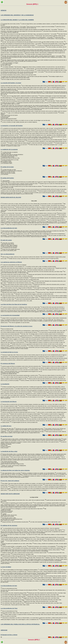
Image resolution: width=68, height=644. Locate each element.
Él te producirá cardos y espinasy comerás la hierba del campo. (24, 184)
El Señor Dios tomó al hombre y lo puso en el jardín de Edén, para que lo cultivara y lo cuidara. (24, 101)
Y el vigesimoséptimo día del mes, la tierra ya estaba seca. (24, 422)
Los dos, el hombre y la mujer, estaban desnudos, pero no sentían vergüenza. (20, 122)
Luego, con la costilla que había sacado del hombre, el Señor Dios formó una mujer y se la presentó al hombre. (33, 113)
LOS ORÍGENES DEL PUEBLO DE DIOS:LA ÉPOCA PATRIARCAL (20, 624)
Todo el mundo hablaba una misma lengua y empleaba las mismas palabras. (20, 570)
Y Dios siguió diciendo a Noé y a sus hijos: (11, 473)
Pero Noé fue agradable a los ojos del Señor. (19, 323)
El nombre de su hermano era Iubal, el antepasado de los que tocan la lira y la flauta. (28, 235)
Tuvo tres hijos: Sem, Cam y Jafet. (58, 331)
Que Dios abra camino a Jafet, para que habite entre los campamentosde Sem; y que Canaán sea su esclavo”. (12, 520)
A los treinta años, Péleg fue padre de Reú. (12, 598)
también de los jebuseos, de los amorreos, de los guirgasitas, (43, 546)
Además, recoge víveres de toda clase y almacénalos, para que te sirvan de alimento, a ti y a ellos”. (34, 347)
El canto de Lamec (6, 240)
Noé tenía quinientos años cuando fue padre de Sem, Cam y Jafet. (17, 301)
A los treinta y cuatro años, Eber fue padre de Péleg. (15, 596)
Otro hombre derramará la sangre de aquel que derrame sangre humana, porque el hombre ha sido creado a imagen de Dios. (12, 463)
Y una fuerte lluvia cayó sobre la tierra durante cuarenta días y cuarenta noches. (21, 375)
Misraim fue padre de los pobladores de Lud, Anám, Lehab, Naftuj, (18, 544)
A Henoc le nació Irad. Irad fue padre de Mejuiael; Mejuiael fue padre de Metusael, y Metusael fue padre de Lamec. (34, 232)
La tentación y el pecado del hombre (12, 126)
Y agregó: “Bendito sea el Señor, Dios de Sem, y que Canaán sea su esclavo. (9, 516)
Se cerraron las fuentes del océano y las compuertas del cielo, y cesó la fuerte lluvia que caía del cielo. (42, 406)
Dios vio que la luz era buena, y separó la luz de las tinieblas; (41, 27)
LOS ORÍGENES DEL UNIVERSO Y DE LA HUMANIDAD (17, 15)
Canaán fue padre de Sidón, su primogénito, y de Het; (15, 546)
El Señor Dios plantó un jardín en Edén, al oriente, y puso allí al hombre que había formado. (22, 92)
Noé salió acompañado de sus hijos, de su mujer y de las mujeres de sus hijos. (27, 432)
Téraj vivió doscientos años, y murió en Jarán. (51, 620)
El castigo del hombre (7, 178)
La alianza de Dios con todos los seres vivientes (15, 470)
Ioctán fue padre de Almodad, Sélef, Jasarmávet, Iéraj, (32, 558)
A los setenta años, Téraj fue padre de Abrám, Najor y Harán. (16, 605)
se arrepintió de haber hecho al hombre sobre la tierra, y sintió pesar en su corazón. (24, 320)
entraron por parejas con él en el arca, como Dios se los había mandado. (23, 370)
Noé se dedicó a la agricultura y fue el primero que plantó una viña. (18, 503)
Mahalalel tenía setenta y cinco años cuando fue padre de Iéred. (17, 281)
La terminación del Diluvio (9, 402)
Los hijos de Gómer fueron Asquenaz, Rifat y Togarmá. (50, 530)
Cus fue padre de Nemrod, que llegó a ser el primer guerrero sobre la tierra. (19, 537)
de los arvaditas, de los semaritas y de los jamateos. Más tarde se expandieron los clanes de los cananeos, (38, 548)
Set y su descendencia (7, 254)
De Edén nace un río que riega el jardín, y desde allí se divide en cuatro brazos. (21, 96)
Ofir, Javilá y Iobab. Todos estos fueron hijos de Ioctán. (15, 559)
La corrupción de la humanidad (10, 315)
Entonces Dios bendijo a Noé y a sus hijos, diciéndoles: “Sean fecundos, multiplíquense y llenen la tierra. (26, 454)
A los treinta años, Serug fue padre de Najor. (13, 601)
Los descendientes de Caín (9, 228)
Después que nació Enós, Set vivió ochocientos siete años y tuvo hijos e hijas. (45, 272)
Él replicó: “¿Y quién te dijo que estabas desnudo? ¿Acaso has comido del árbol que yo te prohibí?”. (31, 143)
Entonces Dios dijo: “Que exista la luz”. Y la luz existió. (14, 27)
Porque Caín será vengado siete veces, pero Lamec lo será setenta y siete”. (10, 250)
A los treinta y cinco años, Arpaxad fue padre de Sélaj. (15, 593)
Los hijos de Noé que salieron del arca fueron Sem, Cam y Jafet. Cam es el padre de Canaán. (24, 500)
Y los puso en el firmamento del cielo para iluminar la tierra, (51, 45)
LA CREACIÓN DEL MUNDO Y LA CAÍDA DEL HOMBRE (17, 20)
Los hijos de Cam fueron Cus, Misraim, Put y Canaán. (14, 535)
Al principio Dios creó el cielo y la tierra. (11, 24)
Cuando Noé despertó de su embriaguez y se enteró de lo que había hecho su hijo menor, (23, 509)
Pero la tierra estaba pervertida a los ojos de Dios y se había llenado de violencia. (20, 332)
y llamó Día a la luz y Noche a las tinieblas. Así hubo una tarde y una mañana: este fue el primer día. (33, 28)
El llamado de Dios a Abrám (9, 635)
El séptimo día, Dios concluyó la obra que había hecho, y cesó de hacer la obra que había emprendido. (25, 76)
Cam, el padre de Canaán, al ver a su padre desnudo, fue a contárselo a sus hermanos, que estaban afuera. (42, 505)
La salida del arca (6, 426)
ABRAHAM (4, 630)
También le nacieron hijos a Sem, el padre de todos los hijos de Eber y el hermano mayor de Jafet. (25, 553)
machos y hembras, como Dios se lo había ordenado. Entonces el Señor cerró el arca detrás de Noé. (43, 380)
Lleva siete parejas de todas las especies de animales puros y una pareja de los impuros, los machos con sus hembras (36, 357)
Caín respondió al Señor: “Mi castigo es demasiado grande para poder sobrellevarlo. (28, 220)
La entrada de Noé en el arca (9, 352)
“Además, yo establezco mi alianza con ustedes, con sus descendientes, (39, 473)
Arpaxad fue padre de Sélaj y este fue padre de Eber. (15, 556)
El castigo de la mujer (7, 167)
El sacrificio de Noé (7, 436)
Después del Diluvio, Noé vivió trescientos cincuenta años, (16, 522)
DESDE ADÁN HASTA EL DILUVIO (11, 197)
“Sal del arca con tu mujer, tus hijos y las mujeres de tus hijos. (30, 429)
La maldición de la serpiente (9, 149)
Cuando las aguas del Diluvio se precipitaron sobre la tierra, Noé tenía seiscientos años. (22, 366)
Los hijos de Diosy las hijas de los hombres (14, 304)
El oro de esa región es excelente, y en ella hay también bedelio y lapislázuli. (32, 98)
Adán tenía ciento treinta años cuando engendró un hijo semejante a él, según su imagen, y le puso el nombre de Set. (28, 268)
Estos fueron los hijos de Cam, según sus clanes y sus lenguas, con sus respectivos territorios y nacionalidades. (33, 551)
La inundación (5, 384)
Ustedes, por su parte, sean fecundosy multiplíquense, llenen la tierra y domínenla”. (13, 466)
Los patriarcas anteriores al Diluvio (11, 262)
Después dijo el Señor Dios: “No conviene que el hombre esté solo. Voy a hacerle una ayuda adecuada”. (26, 106)
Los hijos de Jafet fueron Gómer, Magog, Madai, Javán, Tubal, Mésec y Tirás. (19, 530)
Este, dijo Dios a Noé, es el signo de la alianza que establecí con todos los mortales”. (28, 490)
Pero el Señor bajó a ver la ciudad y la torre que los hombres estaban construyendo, (21, 576)
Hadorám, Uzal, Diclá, (51, 558)
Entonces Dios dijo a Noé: (9, 429)
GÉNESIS (4, 10)
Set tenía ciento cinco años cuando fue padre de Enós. (14, 272)
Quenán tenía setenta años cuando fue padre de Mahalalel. (16, 278)
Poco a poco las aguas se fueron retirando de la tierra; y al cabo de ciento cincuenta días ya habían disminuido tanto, (27, 408)
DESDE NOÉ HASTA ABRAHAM (10, 494)
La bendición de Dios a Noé (9, 451)
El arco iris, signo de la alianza (10, 481)
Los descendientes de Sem (9, 586)
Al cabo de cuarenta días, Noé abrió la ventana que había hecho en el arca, (19, 412)
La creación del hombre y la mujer (11, 83)
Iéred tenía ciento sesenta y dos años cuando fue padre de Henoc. (18, 285)
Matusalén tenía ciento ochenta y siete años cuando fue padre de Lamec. (19, 292)
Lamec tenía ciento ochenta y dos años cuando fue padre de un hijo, (18, 296)
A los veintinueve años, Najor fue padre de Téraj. (14, 603)
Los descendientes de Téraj (9, 608)
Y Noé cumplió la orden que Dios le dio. (56, 360)
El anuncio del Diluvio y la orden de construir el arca (16, 326)
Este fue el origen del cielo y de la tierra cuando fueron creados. (16, 79)
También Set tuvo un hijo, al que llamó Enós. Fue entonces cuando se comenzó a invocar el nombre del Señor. (34, 259)
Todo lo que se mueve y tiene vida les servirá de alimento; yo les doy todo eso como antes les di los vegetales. (36, 457)
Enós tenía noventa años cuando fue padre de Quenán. (15, 274)
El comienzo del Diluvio (8, 363)
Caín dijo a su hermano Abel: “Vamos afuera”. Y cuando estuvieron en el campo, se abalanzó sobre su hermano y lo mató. (29, 213)
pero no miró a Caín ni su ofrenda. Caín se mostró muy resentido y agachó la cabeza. (21, 209)
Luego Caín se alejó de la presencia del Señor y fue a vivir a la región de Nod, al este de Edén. (27, 225)
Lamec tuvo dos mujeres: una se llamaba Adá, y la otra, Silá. (16, 234)
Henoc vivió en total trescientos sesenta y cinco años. (34, 290)
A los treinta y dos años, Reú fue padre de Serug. (14, 600)
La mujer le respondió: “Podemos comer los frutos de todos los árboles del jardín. (39, 130)
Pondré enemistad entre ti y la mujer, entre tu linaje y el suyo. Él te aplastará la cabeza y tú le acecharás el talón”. (10, 162)
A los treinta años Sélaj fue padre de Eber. (12, 595)
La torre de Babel (6, 567)
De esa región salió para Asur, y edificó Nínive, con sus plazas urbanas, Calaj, (25, 541)
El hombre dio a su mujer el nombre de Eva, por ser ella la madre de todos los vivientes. (23, 186)
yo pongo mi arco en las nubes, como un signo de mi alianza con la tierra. (27, 485)
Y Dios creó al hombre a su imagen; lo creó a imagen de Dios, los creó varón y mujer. (9, 65)
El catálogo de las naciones (9, 525)
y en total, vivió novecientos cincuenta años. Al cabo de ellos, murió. (45, 522)
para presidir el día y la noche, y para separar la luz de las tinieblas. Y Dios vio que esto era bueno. (24, 47)
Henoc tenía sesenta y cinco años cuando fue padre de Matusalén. (18, 288)
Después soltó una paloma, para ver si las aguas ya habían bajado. (26, 414)
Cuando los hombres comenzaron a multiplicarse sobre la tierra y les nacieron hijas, (21, 307)
